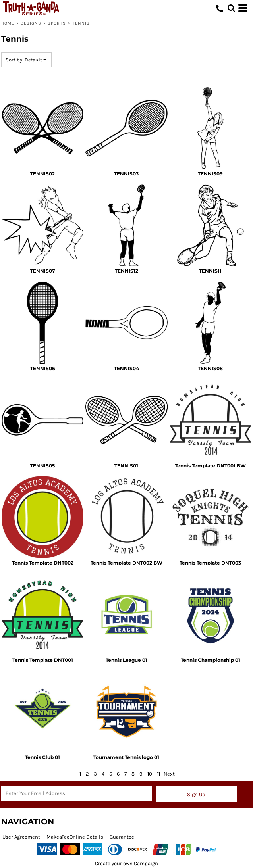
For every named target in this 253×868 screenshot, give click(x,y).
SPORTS (57, 23)
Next (169, 774)
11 (158, 774)
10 (150, 774)
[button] (231, 8)
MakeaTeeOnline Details (75, 837)
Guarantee (122, 837)
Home (8, 23)
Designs (31, 23)
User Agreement (21, 837)
